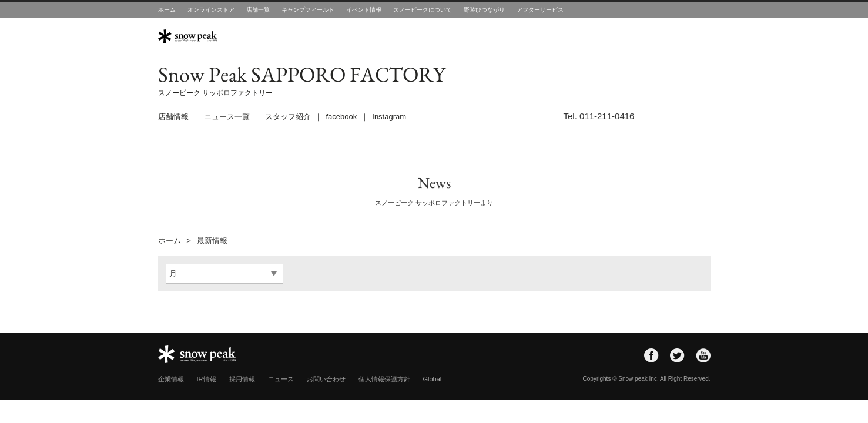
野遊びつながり (484, 10)
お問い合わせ (326, 379)
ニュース (281, 379)
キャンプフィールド (308, 10)
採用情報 (242, 379)
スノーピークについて (423, 10)
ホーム (167, 10)
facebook (342, 117)
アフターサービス (540, 10)
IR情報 (207, 379)
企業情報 (171, 379)
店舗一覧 (258, 10)
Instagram (389, 117)
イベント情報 (364, 10)
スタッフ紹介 (288, 117)
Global (433, 379)
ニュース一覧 (227, 117)
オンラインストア (211, 10)
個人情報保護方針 (384, 379)
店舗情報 (173, 117)
